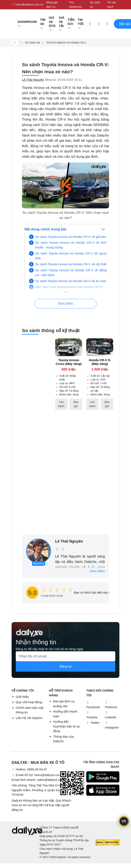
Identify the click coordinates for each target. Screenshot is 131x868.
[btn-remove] (79, 341)
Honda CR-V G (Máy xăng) (100, 362)
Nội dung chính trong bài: (46, 229)
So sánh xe (95, 4)
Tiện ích (71, 22)
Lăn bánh (61, 404)
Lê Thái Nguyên (33, 80)
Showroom (27, 22)
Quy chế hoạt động (29, 702)
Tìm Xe (43, 22)
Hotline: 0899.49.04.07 (29, 769)
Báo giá (76, 404)
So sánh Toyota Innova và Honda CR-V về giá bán (71, 237)
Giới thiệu (22, 697)
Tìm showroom (75, 4)
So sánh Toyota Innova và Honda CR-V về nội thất (71, 264)
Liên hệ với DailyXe (29, 718)
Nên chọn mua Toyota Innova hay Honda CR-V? (69, 287)
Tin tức (81, 22)
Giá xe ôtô (52, 22)
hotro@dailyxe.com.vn (27, 5)
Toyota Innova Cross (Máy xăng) (69, 362)
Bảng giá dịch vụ (52, 4)
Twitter (93, 723)
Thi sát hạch (111, 4)
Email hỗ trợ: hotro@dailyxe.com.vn (38, 775)
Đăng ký (66, 666)
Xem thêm (97, 571)
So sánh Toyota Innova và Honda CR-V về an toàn (71, 281)
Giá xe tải (62, 22)
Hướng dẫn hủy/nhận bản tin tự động (66, 726)
